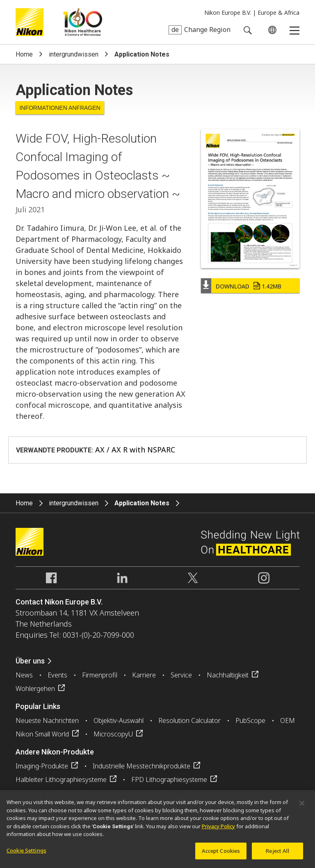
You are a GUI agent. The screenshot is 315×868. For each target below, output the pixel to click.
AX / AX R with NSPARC (135, 450)
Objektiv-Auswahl (119, 720)
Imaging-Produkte (42, 766)
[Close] (302, 807)
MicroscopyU (113, 734)
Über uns (30, 661)
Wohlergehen (35, 688)
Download (249, 286)
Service (181, 675)
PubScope (250, 720)
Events (57, 675)
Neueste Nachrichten (47, 720)
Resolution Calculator (189, 720)
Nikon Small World (42, 734)
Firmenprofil (100, 675)
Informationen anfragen (60, 108)
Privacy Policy (218, 829)
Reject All (277, 854)
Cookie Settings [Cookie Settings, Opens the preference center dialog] (26, 854)
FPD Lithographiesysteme (169, 779)
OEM (288, 720)
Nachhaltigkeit (228, 675)
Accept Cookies (221, 854)
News (24, 675)
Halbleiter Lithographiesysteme (61, 779)
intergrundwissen (74, 54)
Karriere (144, 675)
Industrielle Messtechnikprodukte (142, 766)
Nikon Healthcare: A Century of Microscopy (83, 22)
